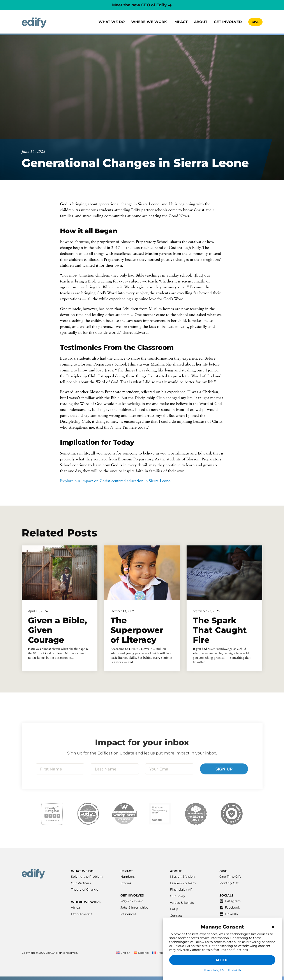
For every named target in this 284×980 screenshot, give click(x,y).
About (201, 22)
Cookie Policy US (214, 970)
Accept (222, 960)
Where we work (149, 22)
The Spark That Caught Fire (220, 630)
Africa (75, 907)
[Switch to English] (123, 953)
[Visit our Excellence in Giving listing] (196, 814)
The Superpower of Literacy (137, 630)
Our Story (177, 896)
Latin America (82, 914)
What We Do (112, 22)
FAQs (174, 909)
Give (255, 22)
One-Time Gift (230, 877)
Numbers (128, 877)
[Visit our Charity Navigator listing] (52, 814)
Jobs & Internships (134, 907)
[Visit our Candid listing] (160, 814)
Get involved (228, 22)
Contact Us (234, 970)
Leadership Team (183, 883)
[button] (273, 927)
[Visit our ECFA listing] (88, 814)
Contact (176, 916)
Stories (126, 883)
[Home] (34, 23)
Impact (181, 22)
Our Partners (81, 883)
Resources (128, 914)
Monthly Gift (229, 883)
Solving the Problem (87, 877)
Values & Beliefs (182, 903)
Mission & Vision (182, 877)
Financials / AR (181, 889)
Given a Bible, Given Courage (57, 630)
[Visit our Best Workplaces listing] (124, 814)
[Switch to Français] (160, 953)
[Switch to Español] (141, 953)
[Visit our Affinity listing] (232, 814)
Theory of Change (85, 889)
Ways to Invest (132, 901)
